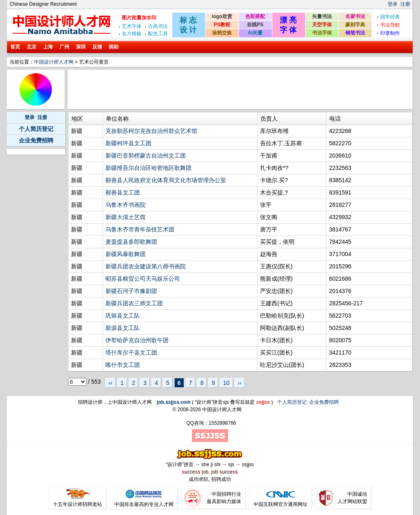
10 (226, 383)
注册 (405, 4)
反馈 (97, 47)
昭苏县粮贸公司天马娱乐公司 (143, 279)
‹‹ (111, 383)
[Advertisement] (218, 89)
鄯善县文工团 (123, 192)
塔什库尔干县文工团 (131, 352)
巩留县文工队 (123, 316)
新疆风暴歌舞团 (126, 254)
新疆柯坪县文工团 (128, 143)
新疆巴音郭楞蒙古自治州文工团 (146, 156)
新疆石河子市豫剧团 (131, 291)
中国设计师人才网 (54, 62)
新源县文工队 (123, 328)
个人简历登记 (36, 129)
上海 (48, 47)
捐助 (114, 47)
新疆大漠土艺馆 (126, 217)
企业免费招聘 (36, 140)
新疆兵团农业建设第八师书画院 (146, 266)
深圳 (81, 47)
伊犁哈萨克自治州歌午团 (137, 340)
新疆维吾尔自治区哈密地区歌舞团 (148, 168)
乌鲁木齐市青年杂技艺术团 (140, 229)
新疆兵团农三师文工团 (134, 303)
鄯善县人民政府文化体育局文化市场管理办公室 (166, 180)
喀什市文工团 (123, 365)
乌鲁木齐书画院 (126, 205)
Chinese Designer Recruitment (43, 4)
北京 (32, 47)
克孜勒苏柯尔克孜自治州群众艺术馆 (151, 131)
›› (240, 383)
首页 (15, 47)
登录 (393, 4)
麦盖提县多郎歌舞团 (131, 242)
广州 (64, 47)
